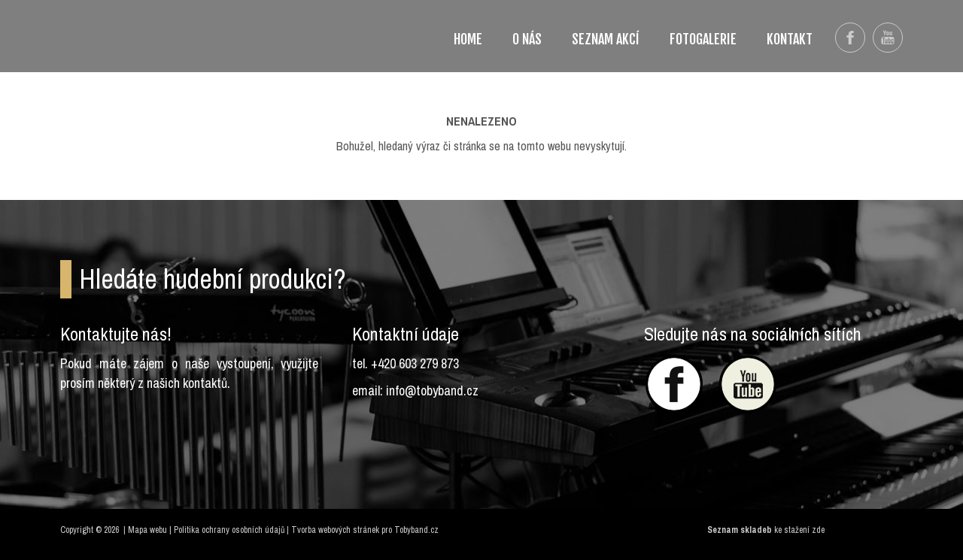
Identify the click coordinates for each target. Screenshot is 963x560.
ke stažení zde (799, 530)
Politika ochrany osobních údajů (229, 530)
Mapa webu (147, 530)
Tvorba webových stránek (335, 530)
